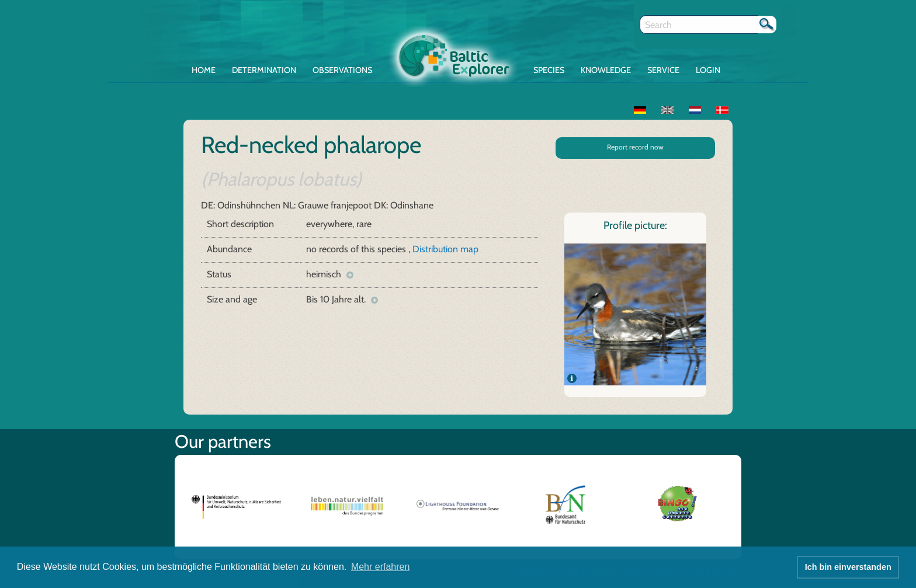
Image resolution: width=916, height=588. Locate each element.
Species (549, 70)
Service (663, 70)
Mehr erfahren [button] (381, 567)
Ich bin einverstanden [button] (848, 567)
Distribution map (445, 249)
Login (708, 70)
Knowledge (606, 70)
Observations (342, 70)
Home (204, 70)
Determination (264, 70)
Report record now (635, 147)
